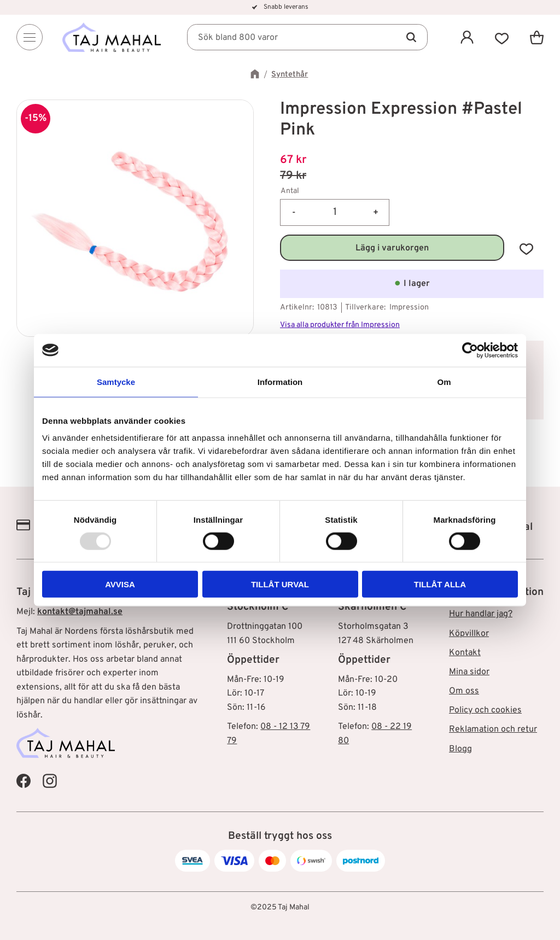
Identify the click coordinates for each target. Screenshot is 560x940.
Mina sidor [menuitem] (469, 672)
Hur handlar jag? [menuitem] (481, 614)
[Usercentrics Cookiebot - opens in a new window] (470, 350)
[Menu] (30, 37)
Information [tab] (280, 381)
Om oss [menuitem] (464, 691)
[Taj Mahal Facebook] (24, 780)
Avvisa (120, 584)
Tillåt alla (440, 584)
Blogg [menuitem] (460, 749)
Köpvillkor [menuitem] (469, 634)
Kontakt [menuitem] (465, 653)
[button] (502, 37)
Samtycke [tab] (116, 381)
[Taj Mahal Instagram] (50, 780)
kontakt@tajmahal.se (80, 612)
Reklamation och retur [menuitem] (493, 729)
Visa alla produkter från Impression (340, 325)
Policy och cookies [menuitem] (485, 710)
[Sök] (411, 37)
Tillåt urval (280, 584)
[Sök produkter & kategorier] (307, 37)
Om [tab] (444, 381)
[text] (412, 160)
